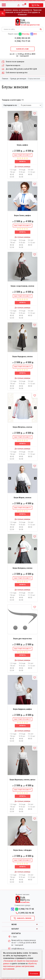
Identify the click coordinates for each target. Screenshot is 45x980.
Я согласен (34, 974)
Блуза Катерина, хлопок (23, 568)
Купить (22, 161)
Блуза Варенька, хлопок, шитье (22, 780)
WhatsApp (24, 34)
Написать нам (22, 49)
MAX (34, 34)
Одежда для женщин (18, 79)
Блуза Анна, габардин (23, 850)
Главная (5, 79)
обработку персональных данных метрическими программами (20, 966)
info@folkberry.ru (18, 949)
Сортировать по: (10, 105)
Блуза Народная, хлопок (23, 357)
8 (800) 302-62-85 (22, 38)
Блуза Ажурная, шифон (22, 709)
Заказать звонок (22, 918)
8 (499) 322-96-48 (25, 913)
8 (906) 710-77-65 (22, 41)
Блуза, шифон (22, 145)
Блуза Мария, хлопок (22, 498)
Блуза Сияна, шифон (23, 215)
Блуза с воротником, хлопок (22, 286)
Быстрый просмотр (23, 155)
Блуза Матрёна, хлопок (22, 427)
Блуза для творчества (23, 639)
